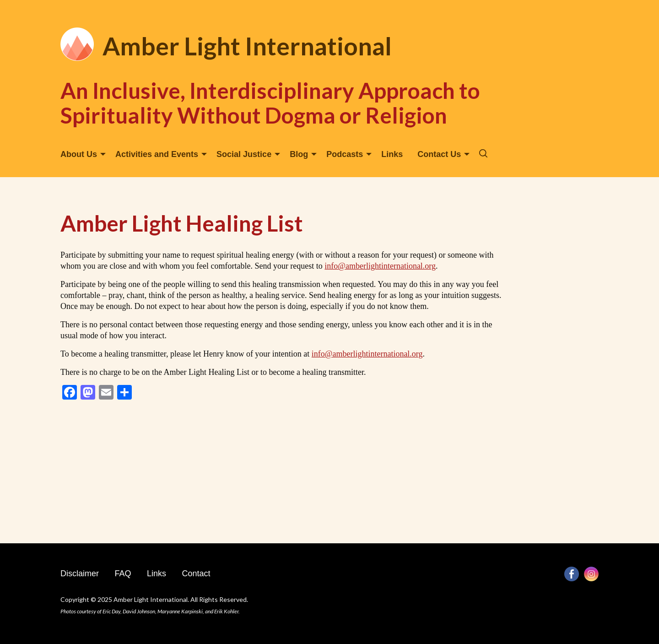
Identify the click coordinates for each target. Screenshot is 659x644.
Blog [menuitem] (299, 154)
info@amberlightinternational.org (380, 266)
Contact (196, 574)
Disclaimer (80, 574)
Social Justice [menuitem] (244, 154)
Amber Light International (247, 46)
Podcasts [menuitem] (345, 154)
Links (157, 574)
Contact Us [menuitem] (439, 154)
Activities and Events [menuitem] (157, 154)
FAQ (123, 574)
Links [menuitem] (392, 154)
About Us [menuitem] (79, 154)
